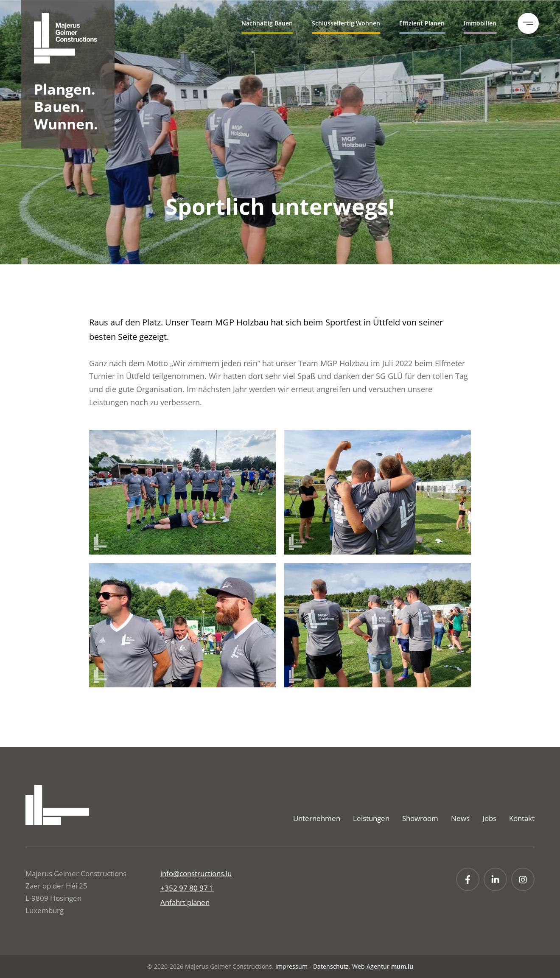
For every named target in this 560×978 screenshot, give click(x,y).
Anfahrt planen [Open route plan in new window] (185, 902)
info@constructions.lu (196, 873)
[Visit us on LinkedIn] (495, 879)
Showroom (420, 818)
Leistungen (371, 818)
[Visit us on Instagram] (523, 879)
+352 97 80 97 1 (187, 888)
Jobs (489, 818)
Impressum (291, 966)
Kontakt (522, 818)
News (460, 818)
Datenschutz (331, 966)
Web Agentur (371, 966)
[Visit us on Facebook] (468, 879)
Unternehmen (317, 818)
